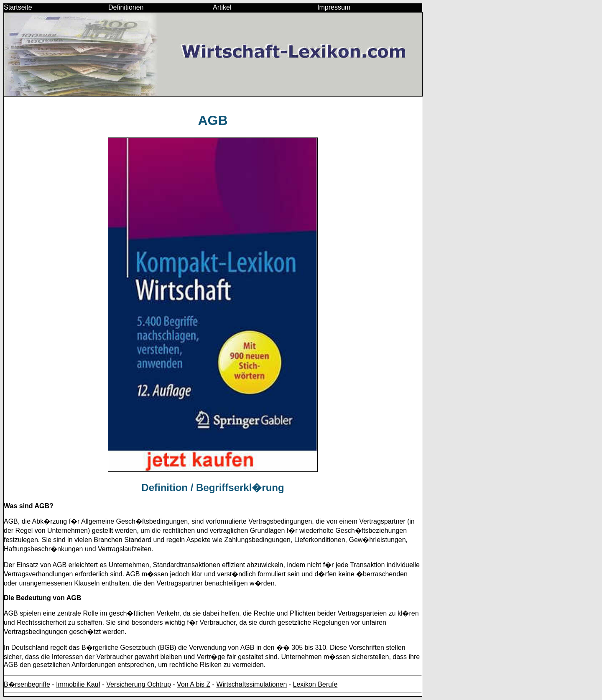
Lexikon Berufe (315, 684)
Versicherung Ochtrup (139, 684)
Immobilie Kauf (78, 684)
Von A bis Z (194, 684)
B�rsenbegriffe (27, 684)
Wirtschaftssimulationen (251, 684)
